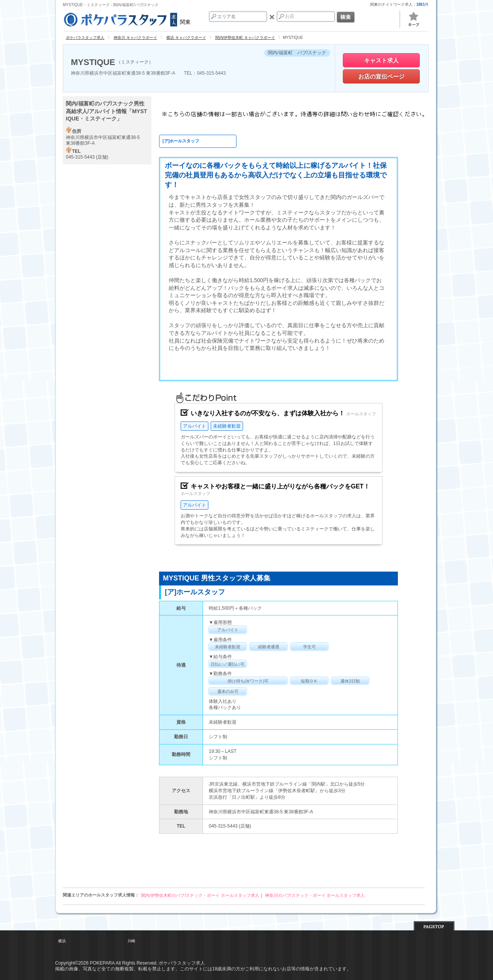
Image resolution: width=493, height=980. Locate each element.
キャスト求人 (381, 60)
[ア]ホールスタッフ (181, 141)
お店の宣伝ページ (381, 76)
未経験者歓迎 (227, 426)
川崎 (131, 941)
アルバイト (195, 426)
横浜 (62, 941)
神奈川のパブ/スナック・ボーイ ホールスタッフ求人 (315, 895)
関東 (127, 18)
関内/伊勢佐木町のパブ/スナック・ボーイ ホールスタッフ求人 (200, 895)
